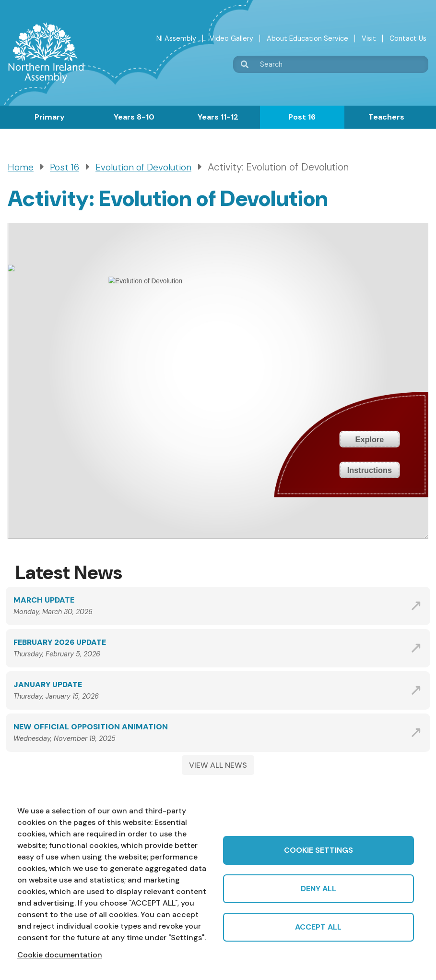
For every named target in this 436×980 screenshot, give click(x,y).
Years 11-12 (218, 117)
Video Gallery (231, 38)
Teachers (386, 117)
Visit (369, 38)
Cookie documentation (60, 955)
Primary (50, 117)
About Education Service (307, 38)
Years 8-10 (134, 117)
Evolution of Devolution (143, 167)
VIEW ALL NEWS (218, 765)
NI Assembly (176, 38)
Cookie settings (318, 850)
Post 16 (302, 117)
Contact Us (408, 38)
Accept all (318, 927)
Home (21, 167)
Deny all (318, 889)
